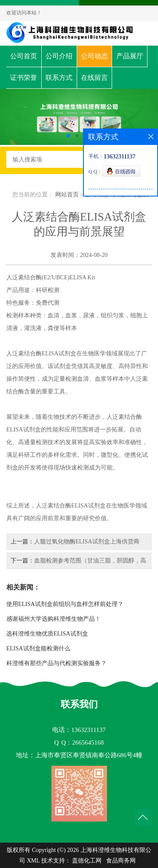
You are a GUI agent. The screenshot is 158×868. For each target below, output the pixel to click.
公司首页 (24, 56)
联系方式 (59, 78)
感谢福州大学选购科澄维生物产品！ (54, 619)
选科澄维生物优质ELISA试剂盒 (47, 634)
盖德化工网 (87, 861)
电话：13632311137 (79, 730)
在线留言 (94, 78)
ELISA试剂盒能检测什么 (38, 648)
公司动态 (94, 56)
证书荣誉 (24, 78)
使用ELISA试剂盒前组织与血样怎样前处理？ (65, 604)
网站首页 (67, 195)
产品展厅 (130, 56)
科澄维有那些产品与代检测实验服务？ (56, 663)
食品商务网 (121, 861)
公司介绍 (59, 56)
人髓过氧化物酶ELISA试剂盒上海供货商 (87, 542)
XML (33, 861)
